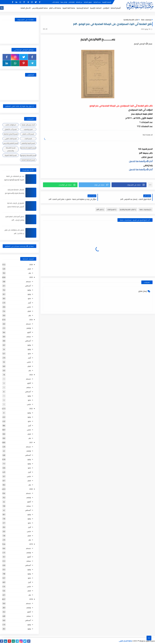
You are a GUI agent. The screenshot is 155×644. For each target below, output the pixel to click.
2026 (31, 265)
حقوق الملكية (88, 2)
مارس (29, 307)
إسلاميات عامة (146, 20)
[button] (129, 185)
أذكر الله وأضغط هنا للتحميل (141, 161)
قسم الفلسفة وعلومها (28, 155)
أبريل (29, 303)
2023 (31, 375)
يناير (30, 273)
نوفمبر (29, 328)
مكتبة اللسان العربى (125, 641)
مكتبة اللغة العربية (69, 8)
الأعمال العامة (26, 8)
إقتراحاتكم (72, 2)
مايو (29, 298)
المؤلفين (106, 8)
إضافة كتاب (56, 2)
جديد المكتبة (97, 2)
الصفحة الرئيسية (107, 2)
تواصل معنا (64, 2)
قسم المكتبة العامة (28, 160)
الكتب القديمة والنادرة (131, 20)
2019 (31, 544)
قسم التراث (112, 209)
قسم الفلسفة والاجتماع (11, 149)
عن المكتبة (79, 2)
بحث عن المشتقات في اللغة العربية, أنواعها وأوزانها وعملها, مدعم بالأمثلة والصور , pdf (14, 180)
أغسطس (28, 286)
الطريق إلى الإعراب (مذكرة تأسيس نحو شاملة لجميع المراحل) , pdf (16, 207)
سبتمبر (29, 337)
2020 (31, 489)
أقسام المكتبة (116, 8)
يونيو (29, 294)
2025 (31, 277)
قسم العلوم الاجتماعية (28, 148)
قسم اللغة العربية (11, 155)
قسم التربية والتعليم (28, 143)
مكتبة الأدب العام (55, 8)
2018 (31, 599)
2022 (31, 409)
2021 (31, 442)
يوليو (29, 290)
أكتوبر (29, 332)
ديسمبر (28, 281)
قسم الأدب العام (28, 134)
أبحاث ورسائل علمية (28, 125)
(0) (45, 29)
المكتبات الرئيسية (96, 8)
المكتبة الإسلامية (83, 8)
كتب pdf (100, 209)
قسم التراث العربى (11, 139)
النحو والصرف (28, 129)
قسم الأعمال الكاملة (11, 134)
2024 (31, 320)
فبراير (29, 269)
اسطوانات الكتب (11, 125)
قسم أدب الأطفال (11, 129)
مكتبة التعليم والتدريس (40, 8)
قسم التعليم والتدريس (11, 143)
